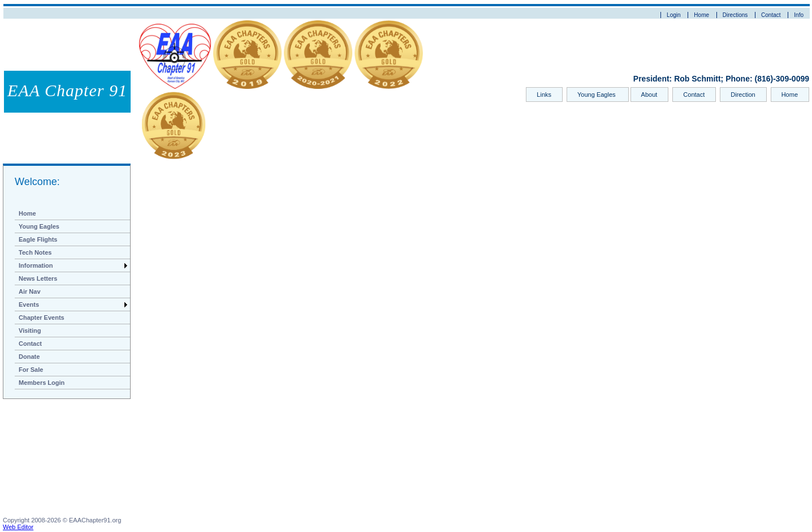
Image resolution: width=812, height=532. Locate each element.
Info (799, 15)
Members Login (42, 383)
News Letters (38, 278)
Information (36, 265)
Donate (29, 357)
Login (673, 15)
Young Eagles (597, 95)
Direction (743, 95)
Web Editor (18, 527)
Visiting (30, 331)
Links (544, 95)
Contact (771, 15)
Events (29, 304)
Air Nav (30, 291)
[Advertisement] (59, 460)
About (649, 95)
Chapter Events (42, 318)
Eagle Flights (38, 239)
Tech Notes (35, 252)
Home (701, 15)
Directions (735, 15)
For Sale (31, 370)
